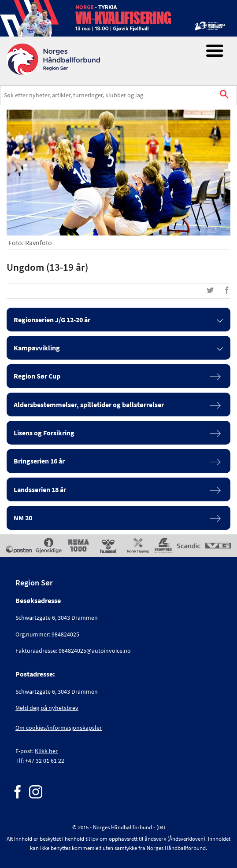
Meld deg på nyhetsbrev (47, 708)
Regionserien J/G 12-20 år (52, 320)
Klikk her (46, 751)
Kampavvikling (37, 348)
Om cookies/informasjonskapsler (59, 728)
